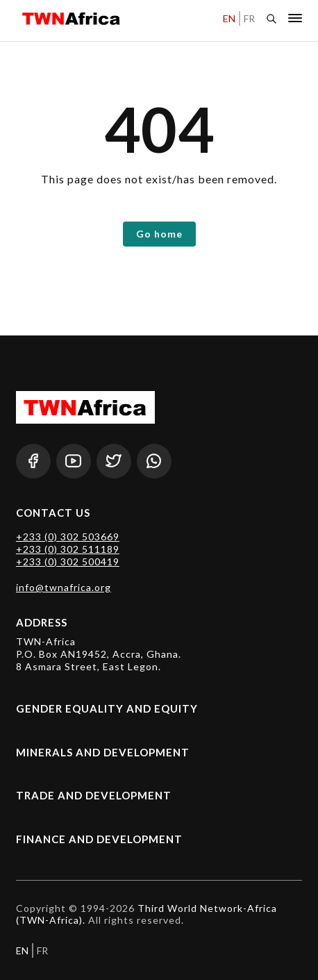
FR (249, 18)
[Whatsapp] (154, 461)
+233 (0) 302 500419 (68, 562)
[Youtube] (74, 461)
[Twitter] (114, 461)
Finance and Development (99, 839)
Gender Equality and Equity (107, 708)
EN (229, 18)
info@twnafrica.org (64, 587)
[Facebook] (33, 461)
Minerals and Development (103, 752)
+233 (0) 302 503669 (68, 537)
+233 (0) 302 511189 (68, 549)
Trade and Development (94, 795)
